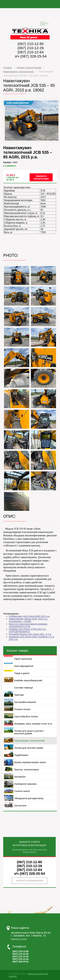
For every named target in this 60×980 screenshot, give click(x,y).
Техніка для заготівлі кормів (29, 748)
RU (47, 24)
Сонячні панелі (22, 791)
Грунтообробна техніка (26, 716)
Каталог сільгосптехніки (29, 68)
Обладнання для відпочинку (29, 798)
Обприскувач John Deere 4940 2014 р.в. (29, 616)
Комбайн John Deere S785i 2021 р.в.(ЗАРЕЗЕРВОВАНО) (28, 630)
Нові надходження (24, 666)
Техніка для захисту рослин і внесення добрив (29, 732)
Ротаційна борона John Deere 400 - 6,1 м (30, 634)
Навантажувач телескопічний (18, 72)
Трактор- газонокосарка (26, 770)
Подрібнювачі (21, 755)
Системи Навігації (24, 688)
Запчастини (20, 806)
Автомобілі (20, 777)
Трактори (19, 695)
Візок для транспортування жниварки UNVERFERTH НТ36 (28, 625)
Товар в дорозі (22, 673)
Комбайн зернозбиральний (28, 680)
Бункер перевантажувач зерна (30, 762)
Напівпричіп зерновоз (25, 784)
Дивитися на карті (19, 939)
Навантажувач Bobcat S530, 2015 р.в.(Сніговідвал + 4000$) (28, 620)
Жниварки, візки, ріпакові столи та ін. (33, 724)
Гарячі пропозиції (23, 659)
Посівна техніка (22, 709)
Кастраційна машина (25, 702)
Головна (7, 68)
